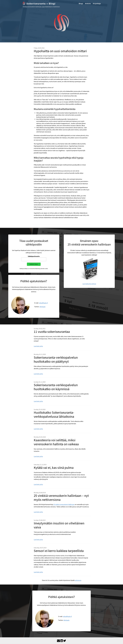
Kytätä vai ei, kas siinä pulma (54, 468)
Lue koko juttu (38, 346)
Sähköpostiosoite (34, 256)
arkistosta (78, 580)
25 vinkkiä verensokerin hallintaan (64, 504)
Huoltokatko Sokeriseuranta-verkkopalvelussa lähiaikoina (54, 415)
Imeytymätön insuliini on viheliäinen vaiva (59, 525)
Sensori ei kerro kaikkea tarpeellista (59, 551)
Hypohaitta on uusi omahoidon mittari (60, 51)
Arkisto (88, 4)
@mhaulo (42, 307)
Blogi (81, 4)
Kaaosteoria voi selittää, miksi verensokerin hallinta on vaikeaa (56, 442)
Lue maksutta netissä (89, 284)
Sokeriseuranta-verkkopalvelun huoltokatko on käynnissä (56, 387)
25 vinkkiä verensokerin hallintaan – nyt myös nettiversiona (61, 498)
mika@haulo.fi (43, 303)
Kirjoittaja (97, 4)
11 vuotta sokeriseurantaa (52, 332)
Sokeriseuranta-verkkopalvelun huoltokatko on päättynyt (56, 359)
